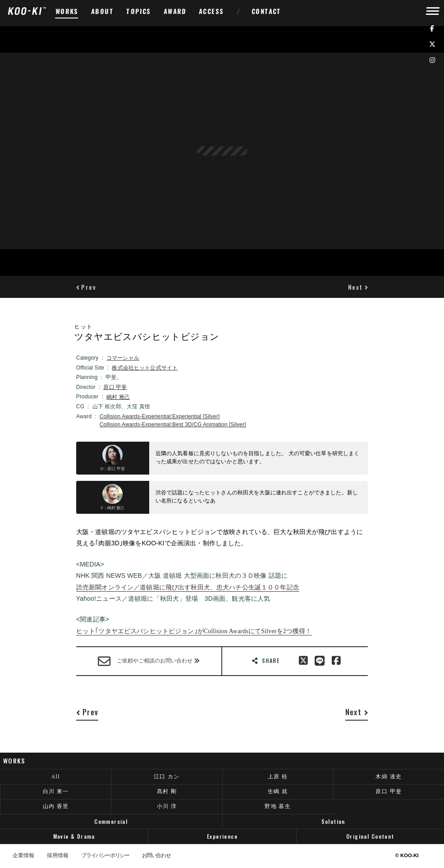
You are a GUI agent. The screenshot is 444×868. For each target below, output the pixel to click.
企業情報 (23, 856)
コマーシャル (123, 358)
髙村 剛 (167, 791)
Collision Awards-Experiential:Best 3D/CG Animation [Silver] (173, 425)
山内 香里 (56, 806)
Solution (333, 821)
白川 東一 (56, 791)
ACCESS (212, 11)
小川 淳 (167, 806)
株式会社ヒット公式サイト (145, 368)
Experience (222, 836)
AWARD (175, 11)
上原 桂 (278, 777)
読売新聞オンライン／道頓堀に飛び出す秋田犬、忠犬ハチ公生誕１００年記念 (188, 587)
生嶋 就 (278, 791)
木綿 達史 (389, 777)
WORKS (67, 11)
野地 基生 (278, 806)
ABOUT (103, 11)
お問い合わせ (156, 856)
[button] (86, 287)
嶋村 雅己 (118, 397)
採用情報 (58, 856)
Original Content (370, 836)
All (55, 777)
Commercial (111, 821)
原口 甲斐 (115, 387)
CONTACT (267, 11)
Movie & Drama (74, 836)
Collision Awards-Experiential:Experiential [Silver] (160, 416)
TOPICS (139, 11)
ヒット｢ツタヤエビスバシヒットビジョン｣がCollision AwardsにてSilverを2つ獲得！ (194, 631)
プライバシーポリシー (105, 856)
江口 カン (167, 777)
